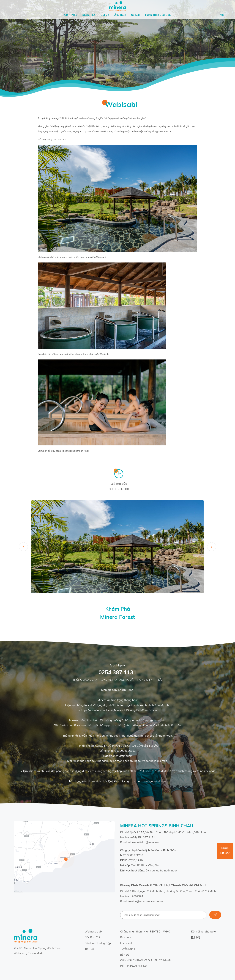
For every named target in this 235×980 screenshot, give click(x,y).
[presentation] (23, 547)
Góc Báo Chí (92, 937)
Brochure (126, 937)
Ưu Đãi (136, 15)
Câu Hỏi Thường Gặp (98, 943)
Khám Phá (89, 15)
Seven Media (36, 953)
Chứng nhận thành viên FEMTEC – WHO (145, 932)
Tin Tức (89, 949)
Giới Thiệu (71, 15)
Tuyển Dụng (128, 949)
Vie (222, 15)
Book (225, 851)
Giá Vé (105, 15)
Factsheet (126, 943)
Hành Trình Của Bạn (158, 15)
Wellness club (93, 932)
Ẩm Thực (120, 15)
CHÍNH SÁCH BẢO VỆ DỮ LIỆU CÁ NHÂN (146, 960)
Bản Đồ (125, 955)
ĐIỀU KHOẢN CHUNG (134, 966)
